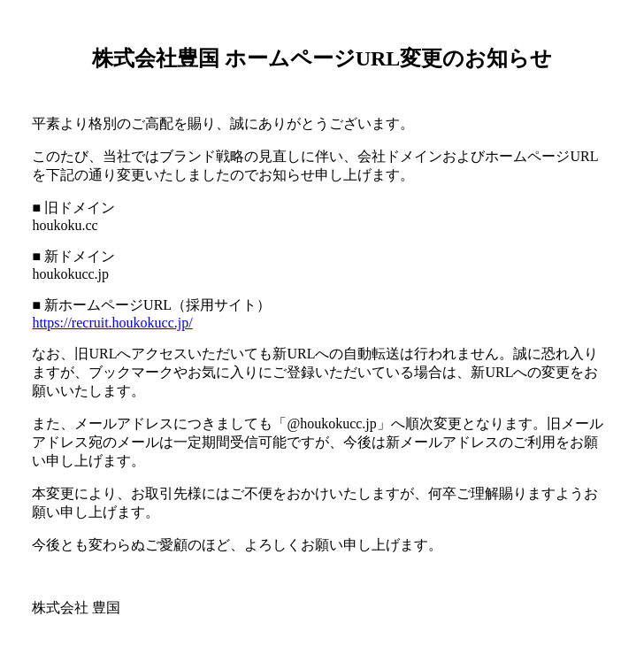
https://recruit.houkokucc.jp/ (112, 323)
